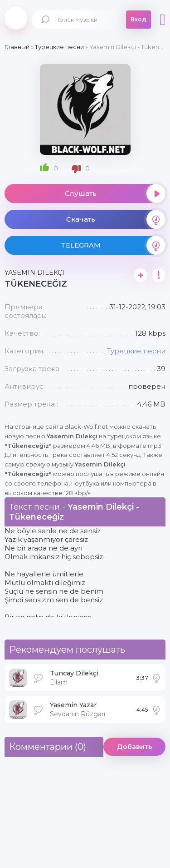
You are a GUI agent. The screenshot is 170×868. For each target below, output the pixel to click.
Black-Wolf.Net (16, 18)
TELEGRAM (113, 245)
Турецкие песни (136, 351)
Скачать (116, 219)
